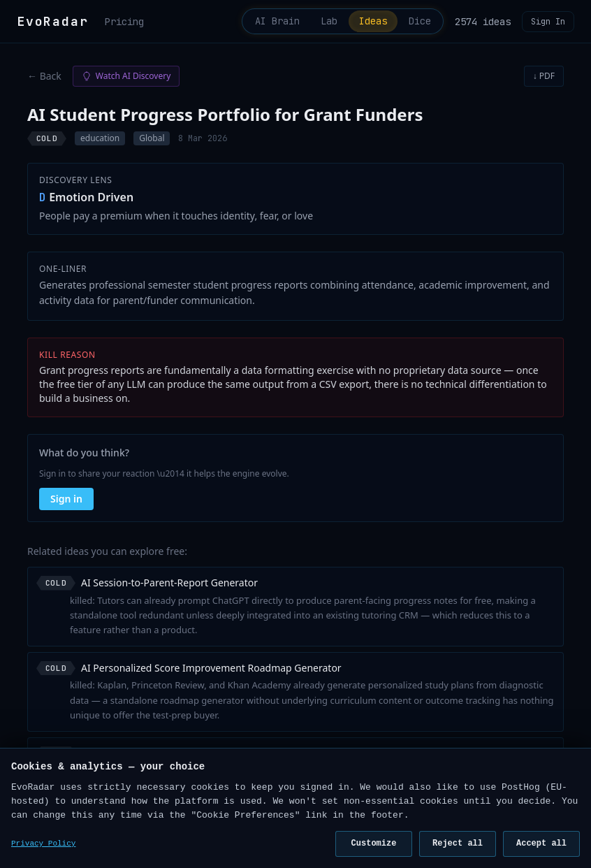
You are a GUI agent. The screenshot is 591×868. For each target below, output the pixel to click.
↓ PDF (544, 77)
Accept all (541, 843)
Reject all (458, 843)
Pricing (124, 22)
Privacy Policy (43, 844)
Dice (419, 22)
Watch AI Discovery (126, 77)
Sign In (548, 22)
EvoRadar (52, 21)
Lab (327, 22)
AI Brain (274, 22)
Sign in (66, 499)
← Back (44, 77)
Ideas (372, 22)
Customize (374, 843)
